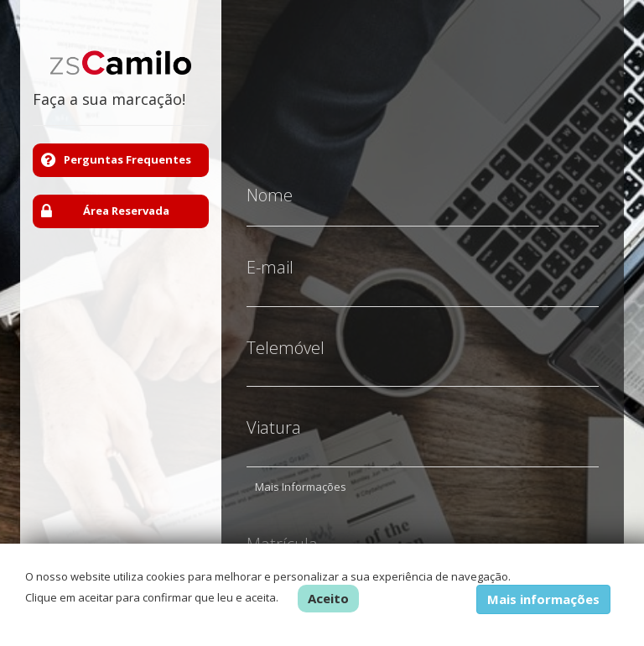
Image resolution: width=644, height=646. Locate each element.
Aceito (328, 598)
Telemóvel (286, 336)
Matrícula (282, 532)
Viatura (274, 415)
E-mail (270, 255)
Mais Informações (301, 474)
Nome (270, 183)
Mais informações (543, 599)
